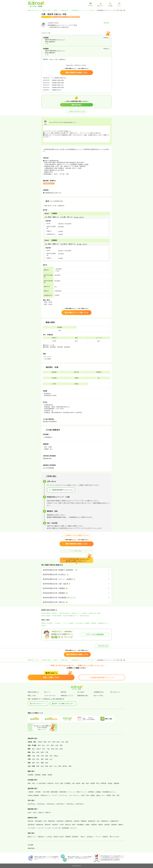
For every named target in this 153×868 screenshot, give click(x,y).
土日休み (49, 837)
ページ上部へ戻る (76, 551)
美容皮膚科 (38, 821)
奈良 (51, 756)
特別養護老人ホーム (103, 623)
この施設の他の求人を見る (76, 111)
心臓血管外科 (114, 821)
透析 (62, 783)
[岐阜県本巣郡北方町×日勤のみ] (76, 602)
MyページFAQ (98, 696)
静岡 (42, 752)
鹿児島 (65, 766)
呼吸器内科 (51, 821)
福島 (67, 742)
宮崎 (60, 766)
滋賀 (47, 756)
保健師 (44, 775)
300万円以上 (32, 804)
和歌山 (56, 756)
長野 (61, 745)
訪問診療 (103, 783)
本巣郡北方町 (64, 10)
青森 (45, 742)
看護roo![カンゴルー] (33, 10)
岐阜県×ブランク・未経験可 (79, 613)
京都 (38, 756)
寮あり (83, 837)
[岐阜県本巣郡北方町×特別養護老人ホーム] (76, 598)
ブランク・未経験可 (68, 623)
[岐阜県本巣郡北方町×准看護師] (76, 593)
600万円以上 (61, 804)
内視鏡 (110, 783)
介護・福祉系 (79, 623)
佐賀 (42, 766)
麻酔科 (121, 825)
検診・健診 (85, 783)
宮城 (54, 742)
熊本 (51, 766)
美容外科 (31, 821)
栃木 (57, 749)
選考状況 (64, 692)
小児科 (62, 825)
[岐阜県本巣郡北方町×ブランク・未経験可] (76, 579)
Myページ (47, 692)
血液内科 (77, 821)
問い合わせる (51, 485)
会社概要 (31, 845)
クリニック (72, 792)
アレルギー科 (56, 828)
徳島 (34, 763)
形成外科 (55, 825)
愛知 (34, 752)
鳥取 (42, 759)
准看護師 (93, 623)
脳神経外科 (40, 825)
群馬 (61, 749)
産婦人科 (68, 825)
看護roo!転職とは (33, 692)
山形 (62, 742)
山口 (51, 759)
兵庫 (42, 756)
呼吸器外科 (105, 821)
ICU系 (57, 783)
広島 (34, 759)
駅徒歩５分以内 (59, 837)
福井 (52, 745)
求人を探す (81, 692)
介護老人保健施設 (33, 795)
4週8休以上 (41, 837)
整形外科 (48, 825)
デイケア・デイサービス (60, 795)
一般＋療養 (46, 792)
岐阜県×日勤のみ (85, 616)
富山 (44, 745)
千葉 (48, 749)
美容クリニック (82, 792)
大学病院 (38, 792)
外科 (98, 821)
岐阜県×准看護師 (57, 616)
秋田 (58, 742)
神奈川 (39, 749)
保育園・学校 (95, 783)
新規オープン (32, 837)
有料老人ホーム (46, 795)
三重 (47, 752)
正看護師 (87, 623)
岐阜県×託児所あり (65, 613)
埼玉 (44, 749)
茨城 (52, 749)
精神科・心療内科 (104, 825)
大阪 (34, 756)
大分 (55, 766)
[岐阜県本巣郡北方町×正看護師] (76, 588)
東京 (34, 749)
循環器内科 (69, 821)
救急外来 (50, 783)
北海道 (40, 742)
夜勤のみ (48, 813)
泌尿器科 (94, 825)
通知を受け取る (77, 105)
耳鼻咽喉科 (80, 825)
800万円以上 (80, 804)
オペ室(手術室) (41, 783)
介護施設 (98, 792)
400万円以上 (41, 804)
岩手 (49, 742)
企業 (118, 795)
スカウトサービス (50, 696)
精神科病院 (63, 792)
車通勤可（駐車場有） (47, 623)
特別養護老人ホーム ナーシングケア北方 (83, 10)
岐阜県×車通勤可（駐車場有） (50, 613)
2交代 (30, 813)
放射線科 (114, 825)
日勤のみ (44, 626)
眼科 (74, 825)
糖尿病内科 (92, 821)
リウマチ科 (31, 828)
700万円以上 (70, 804)
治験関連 (116, 783)
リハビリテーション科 (43, 828)
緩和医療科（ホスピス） (70, 828)
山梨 (57, 745)
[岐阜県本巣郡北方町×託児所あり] (76, 575)
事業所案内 (31, 848)
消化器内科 (60, 821)
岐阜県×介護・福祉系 (95, 613)
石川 (48, 745)
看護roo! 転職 (46, 10)
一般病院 (31, 792)
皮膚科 (87, 825)
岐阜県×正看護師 (46, 616)
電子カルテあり (115, 837)
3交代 (35, 813)
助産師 (50, 775)
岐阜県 (55, 10)
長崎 (46, 766)
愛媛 (42, 763)
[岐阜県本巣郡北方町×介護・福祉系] (76, 584)
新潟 (39, 745)
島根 (47, 759)
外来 (34, 783)
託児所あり (58, 623)
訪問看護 (67, 783)
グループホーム (74, 795)
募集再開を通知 (102, 646)
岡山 (38, 759)
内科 (45, 821)
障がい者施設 (91, 795)
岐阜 (38, 752)
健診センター (101, 795)
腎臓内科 (84, 821)
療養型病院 (54, 792)
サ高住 (83, 795)
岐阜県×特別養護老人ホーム (71, 616)
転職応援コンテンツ (67, 696)
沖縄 (70, 766)
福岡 (38, 766)
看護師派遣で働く (83, 696)
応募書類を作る (99, 692)
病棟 (29, 783)
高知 (47, 763)
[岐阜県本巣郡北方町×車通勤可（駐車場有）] (76, 570)
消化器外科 (31, 825)
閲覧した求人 (32, 696)
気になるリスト (115, 692)
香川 (38, 763)
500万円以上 (51, 804)
